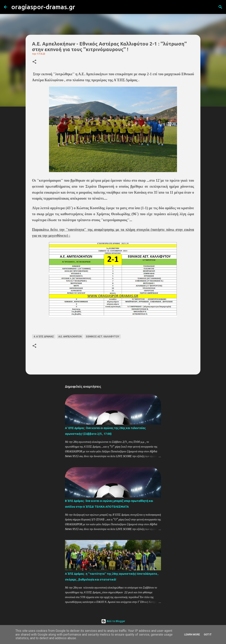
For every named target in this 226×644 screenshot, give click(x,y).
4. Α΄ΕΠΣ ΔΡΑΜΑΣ (44, 336)
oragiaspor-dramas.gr (43, 7)
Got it (208, 635)
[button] (34, 62)
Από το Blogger (113, 621)
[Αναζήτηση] (81, 7)
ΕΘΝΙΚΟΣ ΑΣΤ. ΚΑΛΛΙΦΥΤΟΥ (103, 336)
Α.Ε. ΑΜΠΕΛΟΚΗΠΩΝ (70, 336)
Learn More (192, 635)
